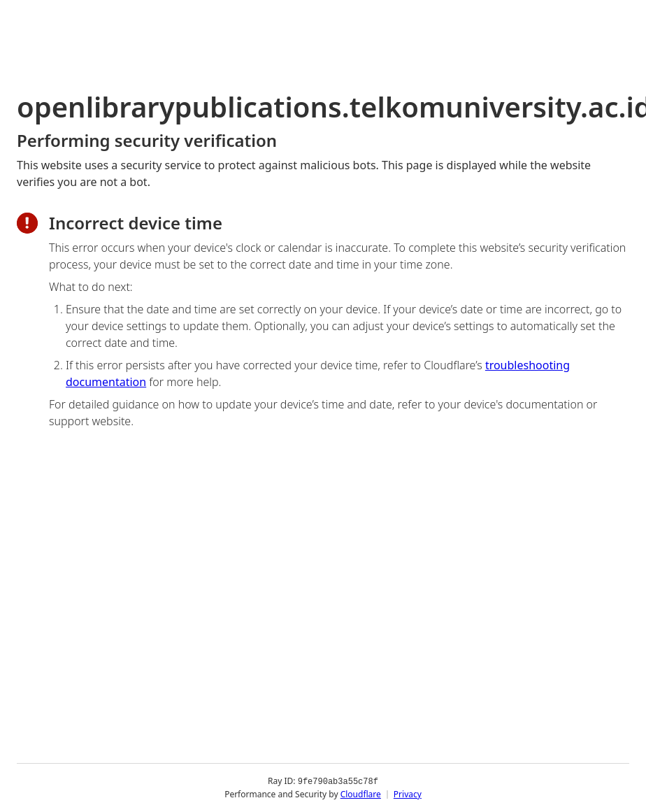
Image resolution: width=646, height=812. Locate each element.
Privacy (408, 794)
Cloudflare (361, 794)
